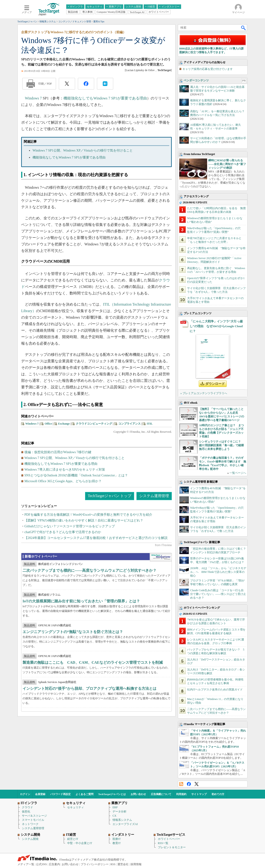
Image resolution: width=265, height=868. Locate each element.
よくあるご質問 (84, 794)
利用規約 (181, 794)
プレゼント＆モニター (172, 847)
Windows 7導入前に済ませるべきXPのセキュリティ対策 (65, 470)
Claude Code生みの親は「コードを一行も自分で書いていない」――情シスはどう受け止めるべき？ (218, 594)
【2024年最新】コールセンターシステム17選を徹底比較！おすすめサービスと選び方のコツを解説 (96, 538)
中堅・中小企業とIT (80, 843)
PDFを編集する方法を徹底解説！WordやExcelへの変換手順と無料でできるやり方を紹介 (88, 515)
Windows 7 (33, 98)
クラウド (27, 807)
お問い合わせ (138, 794)
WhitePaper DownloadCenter (161, 557)
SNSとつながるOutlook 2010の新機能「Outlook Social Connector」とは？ (76, 475)
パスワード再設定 (60, 794)
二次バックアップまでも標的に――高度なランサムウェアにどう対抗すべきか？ (89, 570)
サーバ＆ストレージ (34, 816)
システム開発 (30, 839)
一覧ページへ (238, 473)
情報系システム (122, 820)
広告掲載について (161, 794)
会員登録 (40, 794)
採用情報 (136, 864)
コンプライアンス (129, 424)
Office (48, 424)
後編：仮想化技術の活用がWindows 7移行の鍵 (58, 452)
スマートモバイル (33, 820)
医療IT (117, 839)
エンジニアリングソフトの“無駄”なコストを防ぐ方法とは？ (73, 632)
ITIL (150, 424)
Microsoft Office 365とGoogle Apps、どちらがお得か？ (63, 481)
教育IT (117, 843)
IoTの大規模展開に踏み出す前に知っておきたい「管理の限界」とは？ (81, 601)
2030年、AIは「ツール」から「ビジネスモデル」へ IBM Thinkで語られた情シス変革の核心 (218, 572)
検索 (244, 28)
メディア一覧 (26, 864)
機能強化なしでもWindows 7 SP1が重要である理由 (105, 98)
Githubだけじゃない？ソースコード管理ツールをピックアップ (70, 526)
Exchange (64, 424)
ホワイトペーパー (169, 839)
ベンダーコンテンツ (196, 80)
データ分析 (119, 812)
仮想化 (26, 812)
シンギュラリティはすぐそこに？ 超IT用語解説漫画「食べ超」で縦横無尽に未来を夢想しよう (221, 445)
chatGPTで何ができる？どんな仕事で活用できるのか (63, 532)
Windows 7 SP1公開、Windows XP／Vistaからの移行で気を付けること (83, 150)
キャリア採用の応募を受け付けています (208, 69)
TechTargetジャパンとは (112, 794)
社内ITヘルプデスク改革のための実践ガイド (215, 690)
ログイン (25, 794)
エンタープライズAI (125, 824)
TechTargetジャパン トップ (110, 496)
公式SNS (41, 864)
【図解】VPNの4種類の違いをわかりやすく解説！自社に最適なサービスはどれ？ (84, 520)
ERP (115, 807)
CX (114, 816)
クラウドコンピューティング (94, 424)
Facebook (189, 784)
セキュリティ (76, 807)
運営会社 (123, 864)
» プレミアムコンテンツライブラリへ (204, 393)
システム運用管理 (154, 496)
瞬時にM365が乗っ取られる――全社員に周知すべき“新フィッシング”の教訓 (227, 164)
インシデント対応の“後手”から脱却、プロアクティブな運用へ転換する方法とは (89, 688)
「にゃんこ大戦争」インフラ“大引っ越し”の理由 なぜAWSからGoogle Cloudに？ (216, 326)
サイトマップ (199, 794)
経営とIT (73, 839)
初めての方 (218, 794)
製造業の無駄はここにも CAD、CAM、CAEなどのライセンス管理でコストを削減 (93, 662)
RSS (181, 784)
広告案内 (54, 864)
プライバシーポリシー (95, 864)
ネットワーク (30, 824)
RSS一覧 (163, 843)
